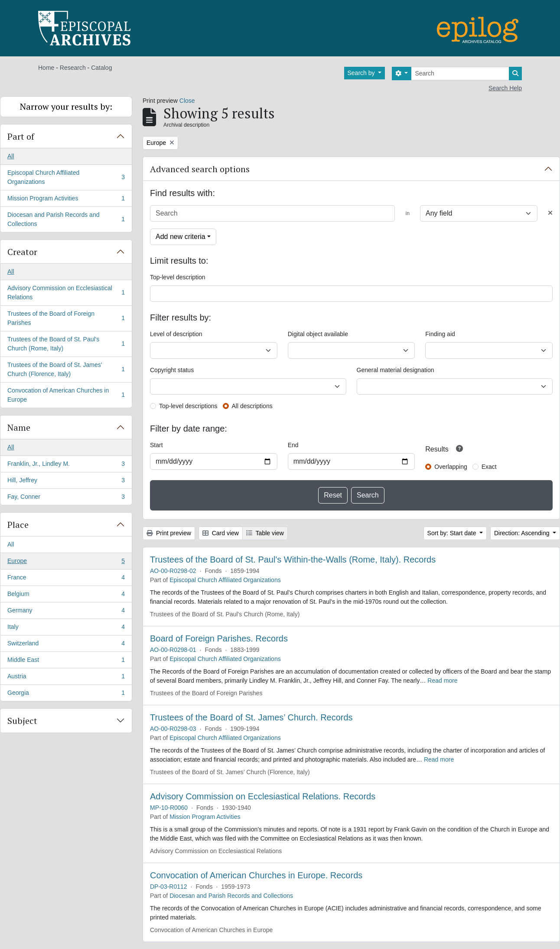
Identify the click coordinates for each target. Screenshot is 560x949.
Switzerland (66, 645)
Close (187, 101)
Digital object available (318, 334)
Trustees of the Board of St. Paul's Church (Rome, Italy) (66, 344)
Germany (66, 612)
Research (73, 68)
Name (19, 427)
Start (156, 445)
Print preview (169, 533)
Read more (442, 681)
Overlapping (451, 467)
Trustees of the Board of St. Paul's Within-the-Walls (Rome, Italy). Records (293, 560)
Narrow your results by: (66, 106)
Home (46, 68)
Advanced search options (200, 169)
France (66, 579)
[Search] (460, 74)
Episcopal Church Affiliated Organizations (66, 177)
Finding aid (440, 334)
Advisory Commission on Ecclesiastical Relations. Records (263, 796)
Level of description (176, 334)
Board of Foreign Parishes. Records (219, 638)
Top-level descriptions (188, 406)
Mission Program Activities (66, 200)
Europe (66, 563)
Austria (66, 678)
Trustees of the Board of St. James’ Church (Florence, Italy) (66, 369)
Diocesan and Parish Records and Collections (66, 219)
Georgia (66, 694)
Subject (22, 721)
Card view (221, 533)
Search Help (505, 88)
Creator (22, 252)
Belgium (66, 596)
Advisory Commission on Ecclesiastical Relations (66, 293)
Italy (66, 628)
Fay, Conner (66, 498)
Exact (489, 467)
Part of (21, 136)
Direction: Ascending (523, 533)
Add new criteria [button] (181, 237)
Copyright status (172, 370)
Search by (362, 73)
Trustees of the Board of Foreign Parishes (66, 318)
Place (18, 525)
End (293, 445)
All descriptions (252, 406)
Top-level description (178, 277)
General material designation (396, 370)
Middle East (66, 661)
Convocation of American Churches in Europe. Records (256, 875)
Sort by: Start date (453, 533)
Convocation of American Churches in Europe (66, 395)
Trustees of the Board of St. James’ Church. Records (251, 717)
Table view (265, 533)
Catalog (101, 68)
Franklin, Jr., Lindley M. (66, 465)
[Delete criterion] (550, 213)
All (11, 156)
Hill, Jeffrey (66, 482)
